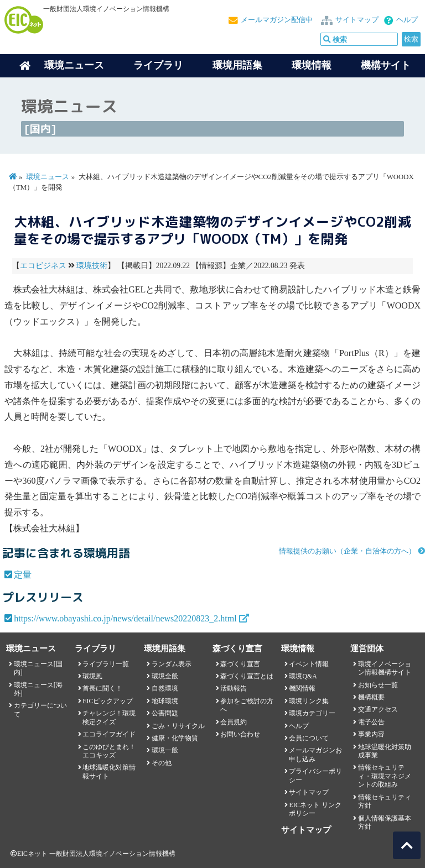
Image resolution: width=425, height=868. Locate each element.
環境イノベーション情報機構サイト (385, 668)
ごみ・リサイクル (178, 726)
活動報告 (234, 688)
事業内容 (371, 734)
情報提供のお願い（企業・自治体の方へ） (347, 551)
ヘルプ (407, 20)
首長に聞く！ (102, 688)
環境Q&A (303, 676)
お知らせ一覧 (378, 685)
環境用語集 (237, 65)
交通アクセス (378, 709)
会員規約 (234, 722)
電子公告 (371, 722)
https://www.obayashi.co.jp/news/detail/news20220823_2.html (125, 618)
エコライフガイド (109, 734)
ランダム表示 (172, 664)
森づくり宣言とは (247, 676)
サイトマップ (357, 20)
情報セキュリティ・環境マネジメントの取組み (385, 776)
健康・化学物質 (175, 738)
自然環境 (165, 688)
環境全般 (165, 676)
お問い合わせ (240, 734)
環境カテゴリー (312, 713)
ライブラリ (158, 65)
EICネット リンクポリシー (315, 809)
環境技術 (92, 266)
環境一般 (165, 750)
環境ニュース (48, 177)
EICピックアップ (108, 701)
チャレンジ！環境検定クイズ (109, 717)
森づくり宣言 (240, 664)
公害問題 (165, 713)
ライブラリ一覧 (106, 664)
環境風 (92, 676)
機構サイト (386, 65)
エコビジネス (43, 266)
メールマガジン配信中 (277, 20)
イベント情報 (309, 664)
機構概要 (371, 697)
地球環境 (165, 701)
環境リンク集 (309, 701)
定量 (23, 575)
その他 (162, 763)
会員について (309, 738)
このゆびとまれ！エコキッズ (109, 751)
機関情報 (302, 688)
